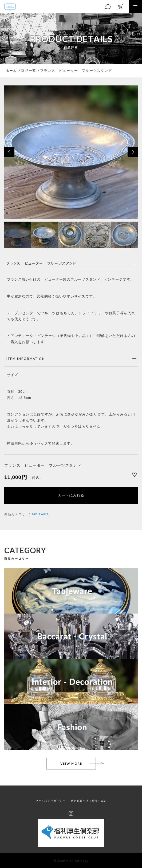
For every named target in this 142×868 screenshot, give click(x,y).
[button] (9, 152)
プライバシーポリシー (50, 801)
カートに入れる (71, 495)
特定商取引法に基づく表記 (89, 801)
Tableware (40, 514)
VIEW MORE (71, 763)
